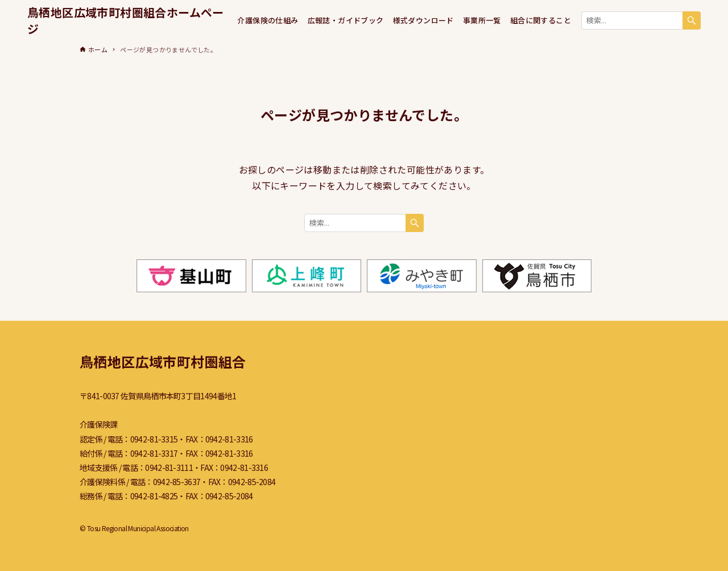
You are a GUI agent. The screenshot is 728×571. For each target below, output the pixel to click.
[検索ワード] (641, 20)
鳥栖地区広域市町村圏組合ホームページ (126, 20)
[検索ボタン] (692, 20)
